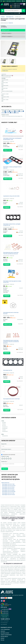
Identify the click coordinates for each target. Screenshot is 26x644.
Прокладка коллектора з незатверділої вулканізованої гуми (12, 139)
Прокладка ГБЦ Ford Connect (9, 486)
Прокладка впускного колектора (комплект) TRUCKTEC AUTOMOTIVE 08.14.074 (11, 342)
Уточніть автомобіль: (4, 26)
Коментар (4, 462)
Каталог (3, 638)
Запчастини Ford (5, 483)
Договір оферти (4, 636)
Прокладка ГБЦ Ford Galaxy (8, 490)
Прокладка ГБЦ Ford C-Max (8, 484)
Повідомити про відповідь (8, 455)
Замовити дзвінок (5, 615)
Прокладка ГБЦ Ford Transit (8, 495)
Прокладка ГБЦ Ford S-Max (8, 493)
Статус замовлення (5, 629)
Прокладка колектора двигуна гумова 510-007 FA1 (12, 282)
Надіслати (5, 469)
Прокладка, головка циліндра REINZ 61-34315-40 (12, 167)
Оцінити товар (5, 456)
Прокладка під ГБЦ (8, 370)
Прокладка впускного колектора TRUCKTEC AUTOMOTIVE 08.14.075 (11, 253)
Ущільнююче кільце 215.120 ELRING (11, 196)
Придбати (7, 207)
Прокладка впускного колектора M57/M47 (11, 313)
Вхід (24, 1)
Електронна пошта (6, 449)
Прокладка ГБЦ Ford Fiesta (8, 487)
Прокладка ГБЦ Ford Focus (8, 489)
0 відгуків (11, 23)
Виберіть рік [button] (6, 30)
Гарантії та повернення (6, 635)
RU (1, 1)
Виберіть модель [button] (7, 36)
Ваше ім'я (4, 444)
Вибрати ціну (8, 150)
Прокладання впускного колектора (11, 399)
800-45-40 (15, 4)
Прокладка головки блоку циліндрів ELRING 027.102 (12, 225)
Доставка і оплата (11, 1)
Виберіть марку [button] (7, 33)
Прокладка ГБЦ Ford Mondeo (9, 492)
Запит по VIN (5, 617)
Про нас (2, 640)
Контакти (19, 1)
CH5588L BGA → (5, 71)
